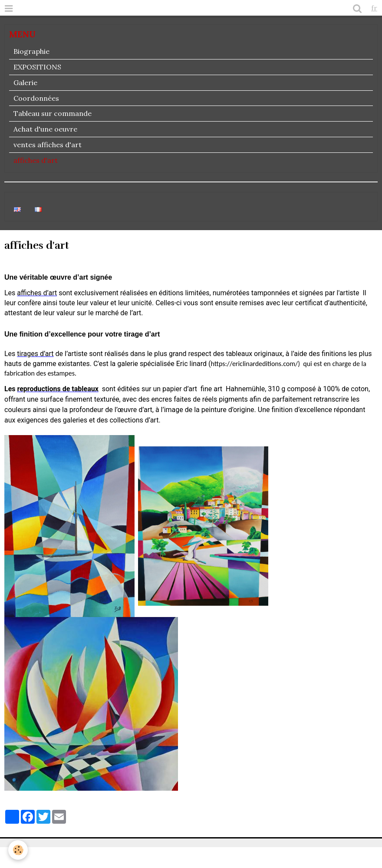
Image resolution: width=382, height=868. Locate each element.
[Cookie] (18, 850)
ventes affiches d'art (48, 145)
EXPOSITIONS (37, 67)
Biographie (31, 51)
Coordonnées (36, 98)
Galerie (25, 83)
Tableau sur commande (53, 113)
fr (374, 8)
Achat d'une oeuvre (45, 129)
